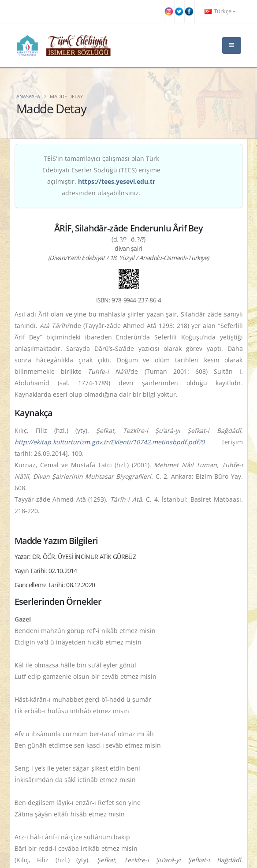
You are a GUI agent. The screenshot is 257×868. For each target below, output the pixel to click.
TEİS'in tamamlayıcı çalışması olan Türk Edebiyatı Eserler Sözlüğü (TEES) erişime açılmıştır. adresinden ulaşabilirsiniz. (101, 176)
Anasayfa (28, 96)
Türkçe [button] (220, 11)
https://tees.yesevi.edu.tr (117, 181)
